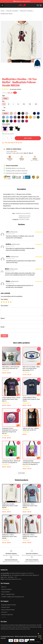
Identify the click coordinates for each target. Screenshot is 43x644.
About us (4, 587)
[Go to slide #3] (31, 72)
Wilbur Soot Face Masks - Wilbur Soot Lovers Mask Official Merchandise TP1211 (31, 369)
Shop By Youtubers (12, 11)
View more (21, 473)
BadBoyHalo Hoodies (25, 216)
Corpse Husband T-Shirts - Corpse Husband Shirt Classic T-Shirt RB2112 (11, 399)
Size (3, 101)
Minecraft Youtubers (26, 11)
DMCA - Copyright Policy (8, 594)
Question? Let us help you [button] (35, 642)
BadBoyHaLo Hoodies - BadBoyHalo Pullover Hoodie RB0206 (10, 506)
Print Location (6, 124)
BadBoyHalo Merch (7, 14)
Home (3, 11)
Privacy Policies (5, 592)
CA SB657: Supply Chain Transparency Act (13, 597)
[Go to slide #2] (22, 72)
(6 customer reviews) (16, 89)
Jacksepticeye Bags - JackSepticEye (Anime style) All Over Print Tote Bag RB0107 (31, 463)
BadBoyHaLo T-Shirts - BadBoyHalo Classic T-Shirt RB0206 (30, 506)
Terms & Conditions (6, 589)
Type (3, 96)
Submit (4, 336)
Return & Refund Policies (8, 610)
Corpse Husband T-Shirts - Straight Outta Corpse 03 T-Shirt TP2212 (31, 399)
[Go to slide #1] (12, 72)
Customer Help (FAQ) (7, 615)
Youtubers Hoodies (24, 219)
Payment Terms (5, 607)
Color (4, 110)
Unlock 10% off (40, 636)
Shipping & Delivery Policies (9, 605)
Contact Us (4, 612)
